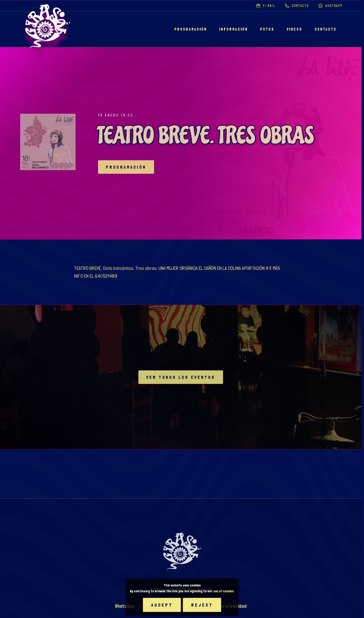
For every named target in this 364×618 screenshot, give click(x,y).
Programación (191, 29)
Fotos (267, 29)
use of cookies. (224, 591)
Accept (162, 605)
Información (234, 29)
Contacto (326, 29)
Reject (202, 605)
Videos (295, 29)
